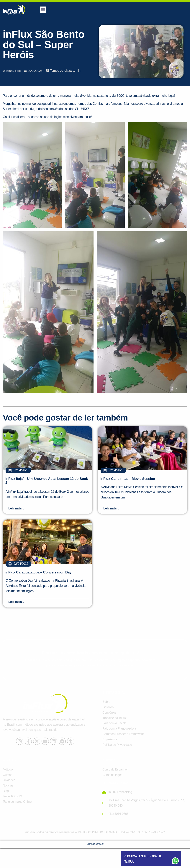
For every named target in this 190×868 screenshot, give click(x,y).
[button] (43, 10)
